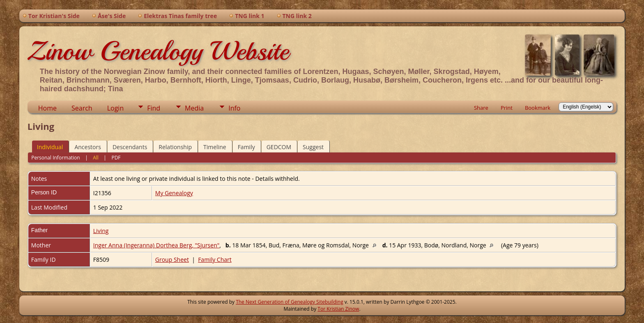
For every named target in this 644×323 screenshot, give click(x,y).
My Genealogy (174, 193)
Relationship (175, 147)
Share (481, 108)
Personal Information (56, 158)
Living (101, 231)
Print (507, 108)
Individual (50, 147)
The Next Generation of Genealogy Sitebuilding (290, 302)
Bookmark (538, 108)
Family (246, 147)
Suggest (313, 147)
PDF (116, 158)
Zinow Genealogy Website (158, 51)
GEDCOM (279, 147)
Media (194, 108)
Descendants (130, 147)
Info (234, 108)
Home (47, 108)
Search (82, 108)
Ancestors (87, 147)
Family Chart (215, 260)
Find (154, 108)
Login (116, 108)
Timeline (215, 147)
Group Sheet (172, 260)
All (96, 158)
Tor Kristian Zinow (338, 309)
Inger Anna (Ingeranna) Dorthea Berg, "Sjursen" (156, 245)
